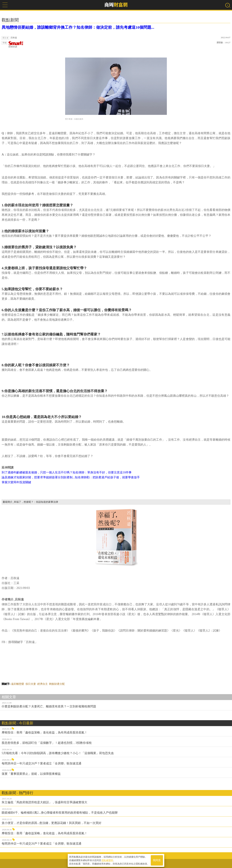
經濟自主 (42, 684)
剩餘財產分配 (57, 684)
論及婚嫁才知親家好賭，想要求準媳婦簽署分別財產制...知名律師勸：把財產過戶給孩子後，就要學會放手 (71, 477)
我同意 (157, 860)
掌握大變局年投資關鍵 (16, 482)
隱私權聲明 (107, 860)
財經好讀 (16, 44)
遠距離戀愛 (18, 684)
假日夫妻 (31, 684)
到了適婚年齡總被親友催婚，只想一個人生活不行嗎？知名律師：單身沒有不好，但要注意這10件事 (67, 472)
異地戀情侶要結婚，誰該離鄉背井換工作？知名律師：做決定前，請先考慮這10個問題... (78, 27)
